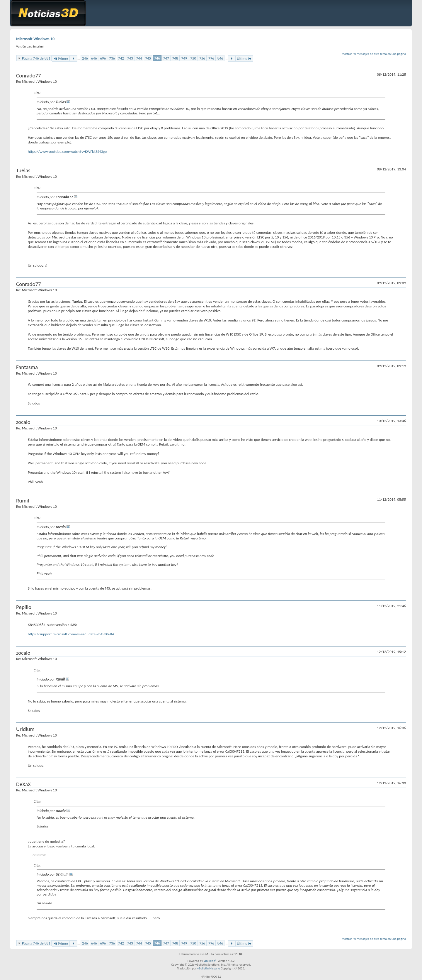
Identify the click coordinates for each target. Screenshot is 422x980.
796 (211, 58)
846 (220, 58)
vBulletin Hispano (209, 968)
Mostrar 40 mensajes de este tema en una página (374, 54)
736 (112, 58)
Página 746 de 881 (36, 58)
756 (202, 58)
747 (166, 58)
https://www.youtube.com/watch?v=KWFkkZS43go (67, 152)
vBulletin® (210, 961)
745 (148, 58)
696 (103, 58)
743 (130, 58)
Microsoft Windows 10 (35, 39)
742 (121, 58)
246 (85, 58)
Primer (61, 59)
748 (175, 58)
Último (244, 59)
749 (184, 58)
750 (193, 58)
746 (157, 58)
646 (94, 58)
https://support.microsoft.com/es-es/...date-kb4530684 (71, 634)
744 (139, 58)
